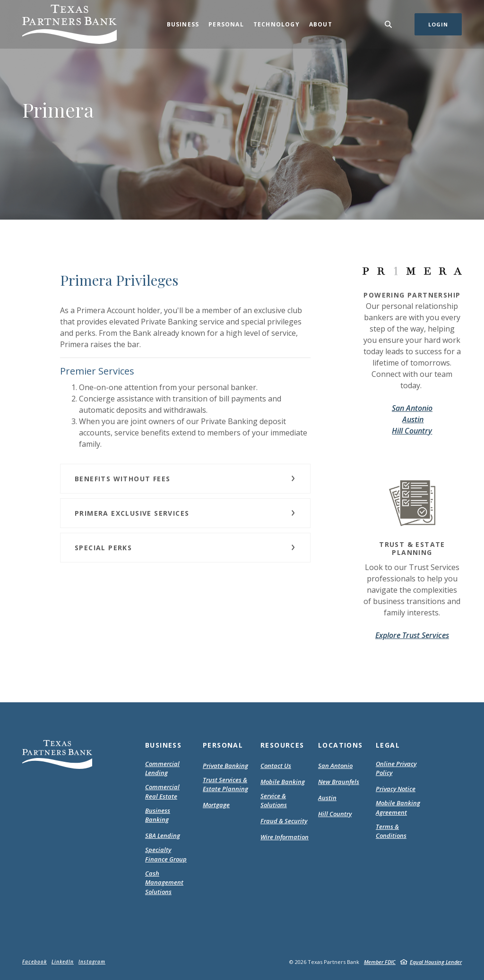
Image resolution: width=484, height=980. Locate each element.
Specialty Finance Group (166, 854)
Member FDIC (380, 962)
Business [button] (183, 24)
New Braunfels (339, 782)
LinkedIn (63, 962)
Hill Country (412, 431)
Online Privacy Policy (396, 769)
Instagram (92, 962)
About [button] (321, 24)
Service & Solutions (274, 801)
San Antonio (412, 408)
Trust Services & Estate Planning (225, 784)
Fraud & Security (284, 821)
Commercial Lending (162, 768)
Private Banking (225, 766)
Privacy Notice (396, 789)
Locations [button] (341, 745)
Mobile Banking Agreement (400, 808)
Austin (413, 419)
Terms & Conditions (400, 831)
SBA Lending (163, 835)
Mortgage (216, 805)
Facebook (35, 962)
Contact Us (276, 766)
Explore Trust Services (412, 635)
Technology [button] (277, 24)
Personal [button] (226, 24)
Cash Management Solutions (164, 882)
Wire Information (285, 837)
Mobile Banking (283, 782)
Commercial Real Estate (162, 792)
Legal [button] (388, 745)
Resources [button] (282, 745)
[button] (185, 479)
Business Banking (158, 815)
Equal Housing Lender (436, 962)
